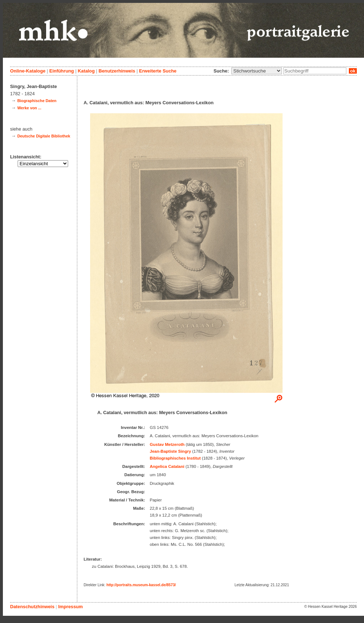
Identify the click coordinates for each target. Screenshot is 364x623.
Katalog (86, 71)
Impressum (70, 607)
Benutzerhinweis (117, 71)
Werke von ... (29, 108)
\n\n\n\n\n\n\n (257, 71)
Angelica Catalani (167, 466)
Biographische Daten (37, 101)
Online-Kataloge (28, 71)
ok (353, 71)
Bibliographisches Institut (175, 458)
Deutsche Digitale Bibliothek (44, 136)
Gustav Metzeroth (167, 444)
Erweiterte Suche (158, 71)
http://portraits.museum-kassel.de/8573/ (141, 585)
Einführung (62, 71)
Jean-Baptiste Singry (171, 451)
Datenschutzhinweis (32, 607)
